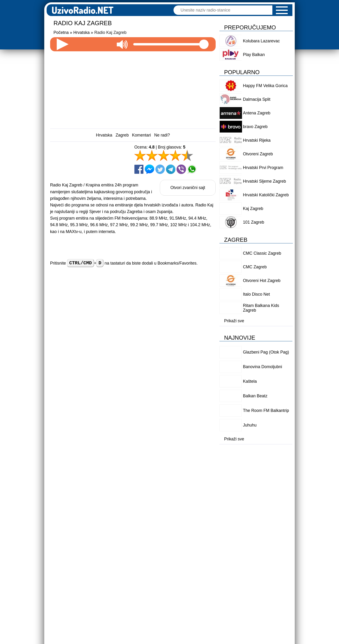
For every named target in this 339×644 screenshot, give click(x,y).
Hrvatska (104, 135)
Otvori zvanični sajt (188, 188)
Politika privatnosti (171, 593)
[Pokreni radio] (63, 44)
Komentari (141, 135)
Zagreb (122, 135)
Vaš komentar (64, 321)
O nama (206, 593)
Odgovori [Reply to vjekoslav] (191, 501)
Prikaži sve (234, 321)
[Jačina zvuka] (171, 44)
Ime (125, 306)
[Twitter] (160, 169)
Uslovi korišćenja (129, 593)
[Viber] (181, 169)
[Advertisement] (133, 88)
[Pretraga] (225, 10)
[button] (282, 10)
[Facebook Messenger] (149, 169)
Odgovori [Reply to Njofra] (191, 543)
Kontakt (250, 593)
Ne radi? (162, 135)
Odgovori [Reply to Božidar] (191, 459)
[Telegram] (171, 169)
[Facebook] (139, 169)
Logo (228, 593)
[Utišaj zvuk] (122, 44)
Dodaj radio (92, 593)
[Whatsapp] (192, 169)
